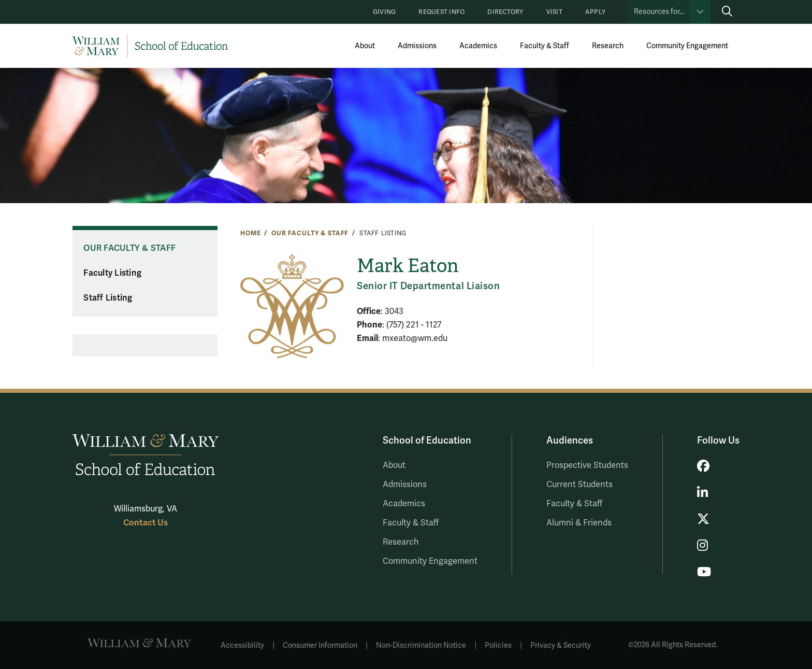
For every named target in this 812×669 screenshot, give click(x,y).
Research (608, 46)
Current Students (579, 485)
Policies (498, 645)
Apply (595, 12)
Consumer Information (320, 645)
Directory (505, 12)
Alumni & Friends (579, 523)
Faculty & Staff (545, 46)
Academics (478, 46)
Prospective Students (587, 465)
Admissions (417, 46)
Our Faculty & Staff (310, 233)
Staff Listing (108, 298)
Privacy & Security (561, 645)
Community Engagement (687, 46)
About (365, 46)
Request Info (441, 12)
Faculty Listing (112, 273)
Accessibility (242, 645)
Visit (554, 12)
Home (250, 233)
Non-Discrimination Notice (421, 645)
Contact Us (146, 523)
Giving (384, 12)
